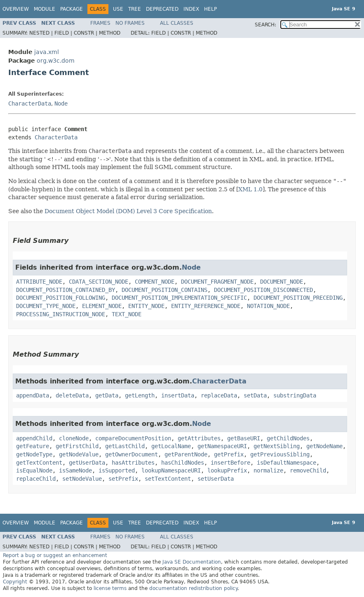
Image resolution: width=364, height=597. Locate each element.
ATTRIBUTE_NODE (39, 282)
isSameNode (75, 470)
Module (45, 9)
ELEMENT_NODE (102, 306)
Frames (100, 23)
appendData (33, 395)
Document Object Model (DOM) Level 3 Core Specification (128, 211)
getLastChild (125, 446)
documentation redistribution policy (193, 588)
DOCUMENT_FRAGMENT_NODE (217, 282)
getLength (140, 395)
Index (191, 9)
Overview (16, 9)
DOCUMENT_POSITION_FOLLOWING (61, 298)
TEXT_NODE (127, 314)
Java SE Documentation (192, 562)
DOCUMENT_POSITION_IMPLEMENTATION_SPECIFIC (179, 298)
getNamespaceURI (222, 446)
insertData (178, 395)
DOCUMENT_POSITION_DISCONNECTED (263, 290)
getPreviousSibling (280, 454)
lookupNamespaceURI (171, 470)
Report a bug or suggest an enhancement (55, 555)
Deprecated (162, 9)
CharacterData (30, 103)
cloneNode (74, 438)
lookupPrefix (227, 470)
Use (118, 9)
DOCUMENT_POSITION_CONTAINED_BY (66, 290)
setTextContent (168, 479)
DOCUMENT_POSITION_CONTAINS (164, 290)
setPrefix (123, 479)
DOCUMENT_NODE (282, 282)
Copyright (15, 582)
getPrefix (229, 454)
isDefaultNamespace (287, 463)
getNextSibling (277, 446)
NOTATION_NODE (268, 306)
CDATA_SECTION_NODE (99, 282)
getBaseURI (244, 438)
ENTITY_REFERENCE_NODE (206, 306)
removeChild (308, 470)
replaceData (219, 395)
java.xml (47, 52)
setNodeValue (82, 479)
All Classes (177, 23)
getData (107, 395)
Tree (135, 9)
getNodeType (34, 454)
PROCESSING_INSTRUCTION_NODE (61, 314)
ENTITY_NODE (146, 306)
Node (61, 103)
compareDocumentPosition (133, 438)
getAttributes (199, 438)
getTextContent (39, 463)
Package (72, 9)
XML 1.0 (250, 189)
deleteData (72, 395)
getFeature (33, 446)
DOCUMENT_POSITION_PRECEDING (298, 298)
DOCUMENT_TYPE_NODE (46, 306)
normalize (268, 470)
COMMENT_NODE (155, 282)
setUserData (216, 479)
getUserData (87, 463)
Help (210, 9)
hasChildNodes (183, 463)
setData (255, 395)
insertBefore (230, 463)
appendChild (34, 438)
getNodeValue (79, 454)
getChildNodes (288, 438)
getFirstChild (77, 446)
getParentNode (186, 454)
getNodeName (324, 446)
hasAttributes (133, 463)
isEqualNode (34, 470)
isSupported (117, 470)
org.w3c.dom (56, 61)
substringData (295, 395)
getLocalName (171, 446)
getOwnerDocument (132, 454)
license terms (110, 588)
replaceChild (36, 479)
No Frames (130, 23)
